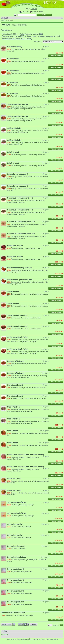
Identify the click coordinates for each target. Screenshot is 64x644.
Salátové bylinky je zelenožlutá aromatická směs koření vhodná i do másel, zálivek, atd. (27, 132)
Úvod (44, 639)
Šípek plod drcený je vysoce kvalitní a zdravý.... (27, 248)
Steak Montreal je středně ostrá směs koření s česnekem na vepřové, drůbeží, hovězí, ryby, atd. (28, 410)
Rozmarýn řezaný (15, 47)
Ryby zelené (12, 82)
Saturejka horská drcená (18, 174)
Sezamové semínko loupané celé (21, 222)
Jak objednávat (52, 639)
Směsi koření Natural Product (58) (17, 39)
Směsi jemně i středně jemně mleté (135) (43, 36)
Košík (34, 12)
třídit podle (38, 41)
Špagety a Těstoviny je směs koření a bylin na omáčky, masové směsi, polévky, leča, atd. (27, 377)
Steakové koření (14, 479)
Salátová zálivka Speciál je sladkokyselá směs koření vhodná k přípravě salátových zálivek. (27, 108)
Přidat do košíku (56, 56)
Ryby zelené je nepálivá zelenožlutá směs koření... (28, 85)
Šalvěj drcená (13, 152)
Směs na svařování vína (17, 337)
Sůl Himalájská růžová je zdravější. (23, 505)
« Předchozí (7, 624)
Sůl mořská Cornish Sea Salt (13, 613)
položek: (56, 625)
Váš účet (25, 12)
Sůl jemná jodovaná (16, 569)
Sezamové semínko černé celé (20, 198)
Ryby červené (13, 59)
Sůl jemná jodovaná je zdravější (22, 572)
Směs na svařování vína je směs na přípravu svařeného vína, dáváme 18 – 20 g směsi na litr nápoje (28, 341)
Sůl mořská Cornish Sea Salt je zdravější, (20, 615)
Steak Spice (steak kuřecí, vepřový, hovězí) (26, 455)
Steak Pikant (13, 431)
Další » (33, 624)
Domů (3, 20)
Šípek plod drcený (15, 246)
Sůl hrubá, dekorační (16, 546)
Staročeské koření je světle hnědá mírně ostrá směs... (29, 388)
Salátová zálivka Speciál (18, 104)
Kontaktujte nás (36, 639)
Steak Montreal (14, 407)
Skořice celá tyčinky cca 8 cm (20, 268)
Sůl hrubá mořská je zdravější (21, 527)
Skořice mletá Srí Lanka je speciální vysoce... (26, 318)
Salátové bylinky (14, 128)
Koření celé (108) (10, 34)
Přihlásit (34, 9)
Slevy (8, 639)
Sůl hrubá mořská (15, 524)
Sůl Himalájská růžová (17, 502)
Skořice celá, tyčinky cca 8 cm (20, 280)
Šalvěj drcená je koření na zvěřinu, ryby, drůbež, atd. (28, 155)
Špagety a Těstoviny (16, 361)
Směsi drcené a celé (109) (13, 36)
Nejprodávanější (23, 639)
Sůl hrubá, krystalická (17, 557)
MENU (32, 18)
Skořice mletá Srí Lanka (17, 315)
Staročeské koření (15, 385)
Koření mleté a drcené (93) (31, 34)
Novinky (14, 639)
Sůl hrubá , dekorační (18, 549)
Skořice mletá (13, 291)
